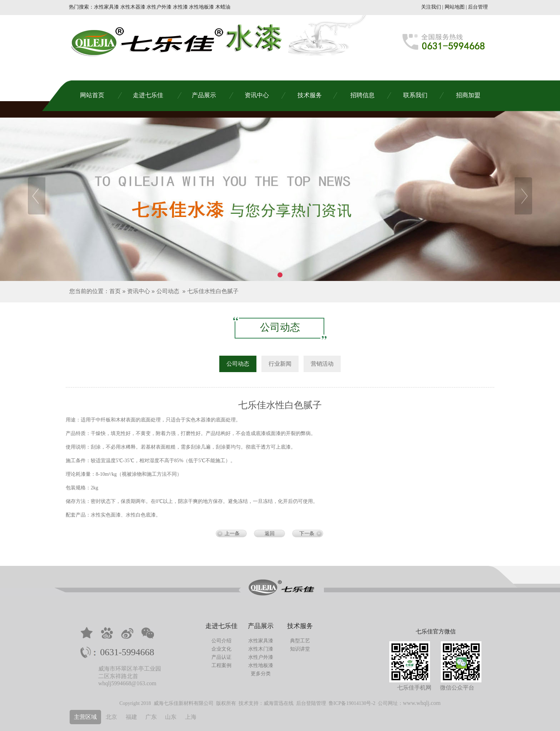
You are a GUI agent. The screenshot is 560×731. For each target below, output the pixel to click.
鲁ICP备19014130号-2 (352, 703)
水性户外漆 (261, 657)
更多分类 (261, 674)
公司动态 (168, 291)
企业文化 (221, 649)
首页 (115, 291)
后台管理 (478, 7)
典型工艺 (300, 641)
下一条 (307, 534)
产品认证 (221, 657)
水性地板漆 (261, 665)
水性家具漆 (261, 641)
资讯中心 (139, 291)
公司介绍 (221, 641)
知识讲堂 (300, 649)
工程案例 (221, 665)
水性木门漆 (261, 649)
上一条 (232, 534)
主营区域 (85, 717)
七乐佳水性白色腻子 (213, 291)
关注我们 (431, 7)
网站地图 (455, 7)
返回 (270, 534)
